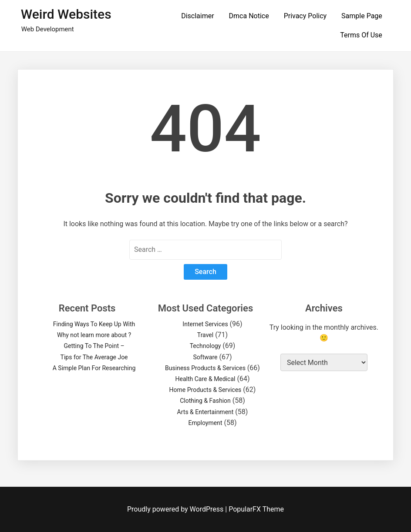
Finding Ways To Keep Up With (94, 324)
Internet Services (205, 324)
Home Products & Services (205, 390)
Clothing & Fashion (205, 401)
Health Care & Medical (205, 379)
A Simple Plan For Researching (94, 368)
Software (205, 357)
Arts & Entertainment (205, 412)
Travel (205, 335)
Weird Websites (66, 14)
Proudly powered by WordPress (176, 509)
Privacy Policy (305, 16)
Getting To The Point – (94, 346)
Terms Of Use (361, 35)
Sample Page (362, 16)
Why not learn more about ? (94, 335)
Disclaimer (197, 16)
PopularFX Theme (256, 509)
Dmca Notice (249, 16)
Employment (205, 423)
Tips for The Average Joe (94, 357)
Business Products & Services (205, 368)
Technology (205, 346)
